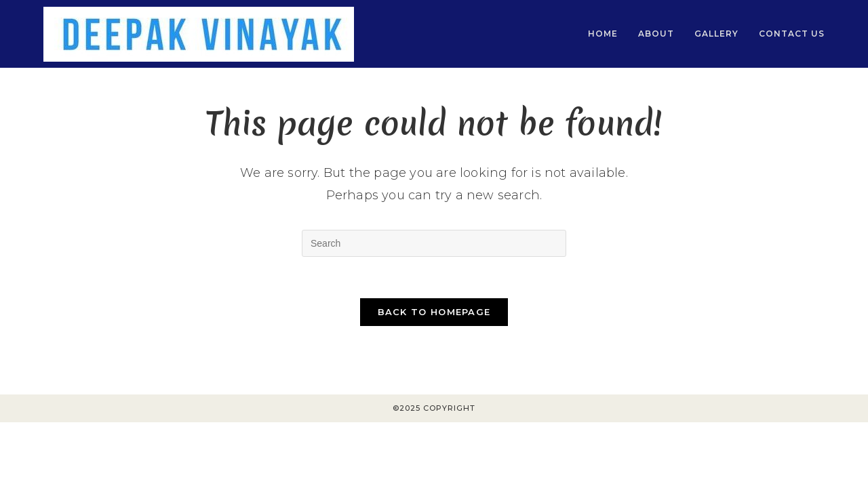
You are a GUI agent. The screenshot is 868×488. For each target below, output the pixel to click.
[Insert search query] (434, 243)
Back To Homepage (434, 312)
